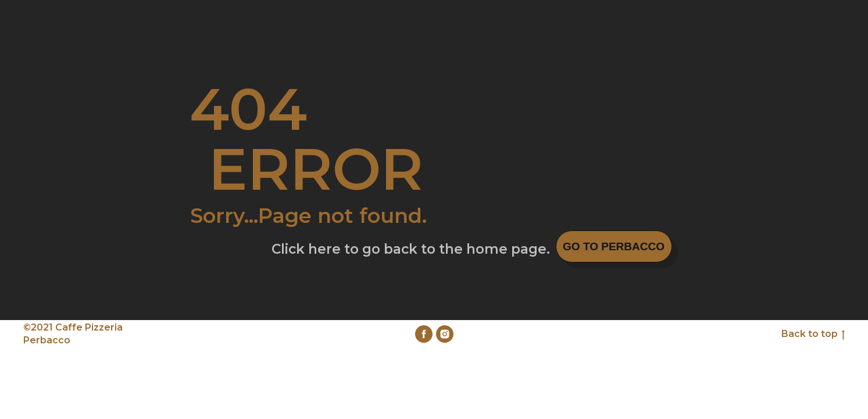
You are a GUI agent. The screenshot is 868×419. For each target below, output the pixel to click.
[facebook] (424, 334)
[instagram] (445, 334)
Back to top (813, 334)
